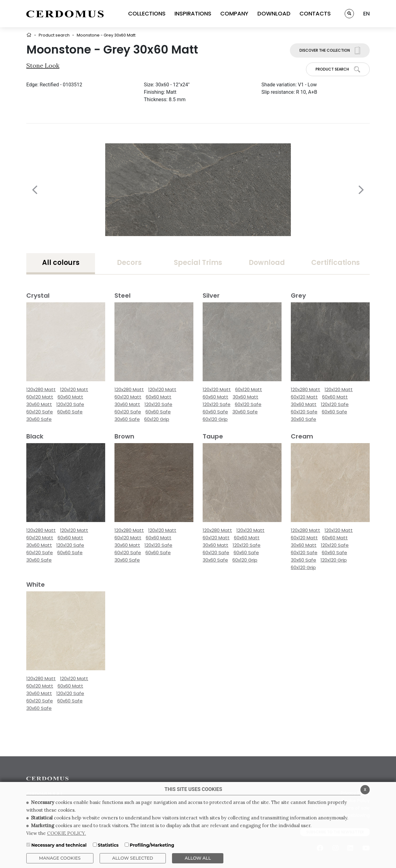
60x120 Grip (157, 419)
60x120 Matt (40, 397)
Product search (54, 35)
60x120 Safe (40, 412)
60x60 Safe (70, 412)
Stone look (43, 65)
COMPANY (234, 13)
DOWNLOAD (274, 13)
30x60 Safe (39, 419)
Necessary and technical (59, 845)
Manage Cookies (60, 858)
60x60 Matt (70, 397)
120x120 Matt (74, 389)
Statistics (108, 845)
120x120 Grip (334, 560)
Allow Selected (133, 858)
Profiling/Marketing (152, 845)
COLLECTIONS (147, 13)
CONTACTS (315, 13)
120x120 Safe (70, 404)
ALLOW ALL (198, 858)
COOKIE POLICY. (67, 833)
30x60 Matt (39, 404)
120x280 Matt (41, 389)
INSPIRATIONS (193, 13)
